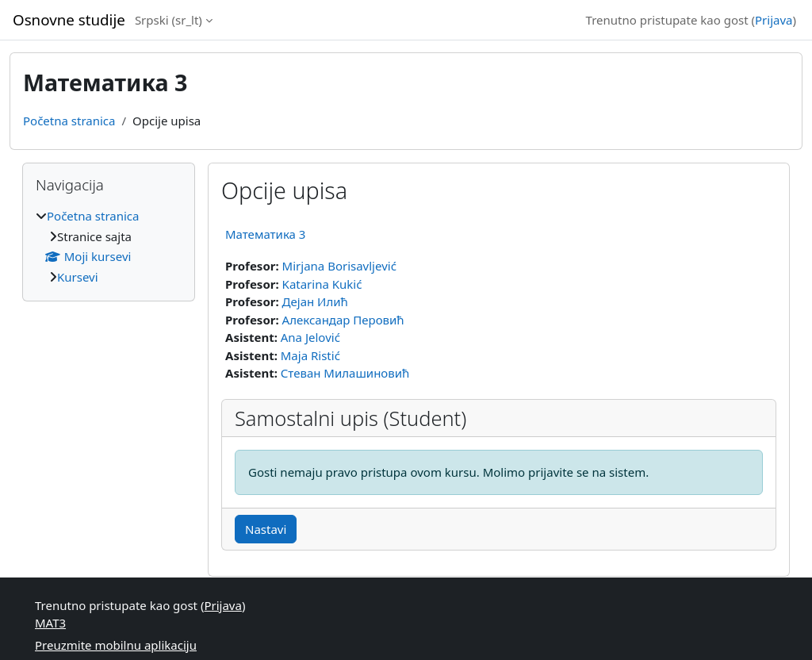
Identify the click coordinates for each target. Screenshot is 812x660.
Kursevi (78, 277)
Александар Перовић (343, 320)
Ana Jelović (310, 337)
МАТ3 (50, 623)
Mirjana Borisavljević (339, 266)
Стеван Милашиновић (345, 373)
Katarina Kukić (322, 284)
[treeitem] (109, 246)
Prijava (774, 20)
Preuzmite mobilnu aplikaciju (116, 645)
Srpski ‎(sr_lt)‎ (169, 20)
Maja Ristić (310, 355)
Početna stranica (69, 121)
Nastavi (266, 529)
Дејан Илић (315, 301)
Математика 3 (265, 234)
